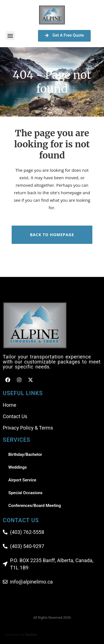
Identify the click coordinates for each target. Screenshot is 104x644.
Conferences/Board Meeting (35, 506)
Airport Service (22, 480)
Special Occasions (25, 493)
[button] (10, 36)
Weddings (17, 467)
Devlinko (31, 635)
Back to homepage (52, 235)
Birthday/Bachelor (25, 454)
